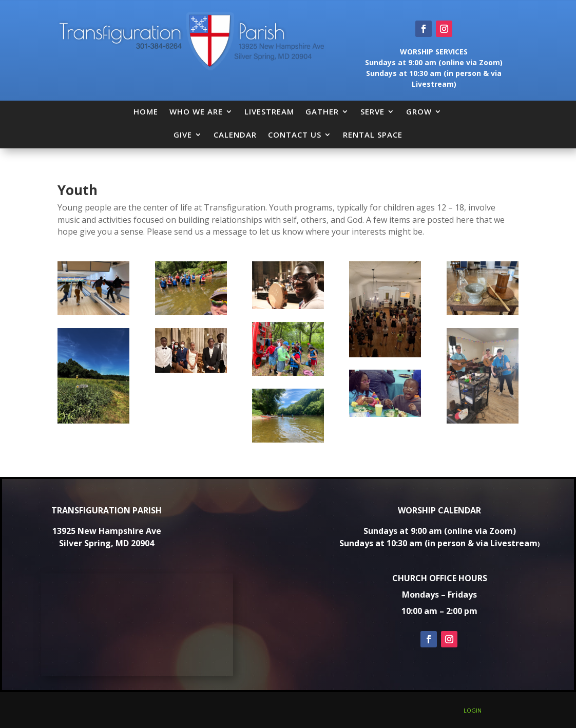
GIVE (183, 135)
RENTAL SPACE (373, 135)
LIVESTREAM (269, 111)
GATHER (322, 111)
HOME (146, 111)
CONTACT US (295, 135)
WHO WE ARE (196, 111)
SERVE (372, 111)
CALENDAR (235, 135)
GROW (419, 111)
